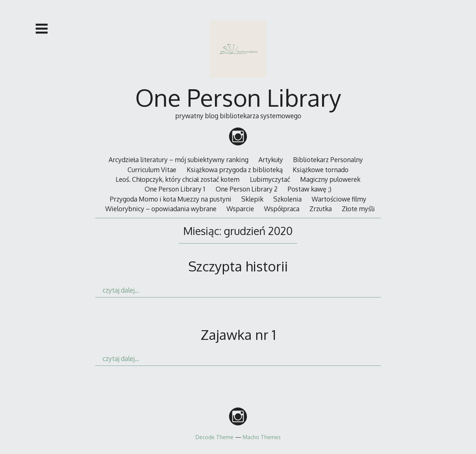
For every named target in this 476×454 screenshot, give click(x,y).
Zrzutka (321, 209)
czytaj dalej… (121, 290)
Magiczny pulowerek (330, 179)
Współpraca (282, 209)
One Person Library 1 (175, 189)
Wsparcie (240, 209)
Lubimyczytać (270, 179)
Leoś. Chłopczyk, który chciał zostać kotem (178, 179)
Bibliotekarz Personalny (328, 160)
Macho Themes (262, 437)
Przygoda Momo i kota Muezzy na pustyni (171, 199)
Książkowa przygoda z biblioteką (235, 170)
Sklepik (252, 199)
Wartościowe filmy (339, 199)
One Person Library (238, 97)
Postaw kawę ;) (309, 189)
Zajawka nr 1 (238, 334)
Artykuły (271, 160)
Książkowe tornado (321, 170)
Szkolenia (287, 199)
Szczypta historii (238, 266)
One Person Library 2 (247, 189)
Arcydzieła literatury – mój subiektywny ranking (178, 160)
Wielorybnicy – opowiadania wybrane (161, 209)
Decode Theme (215, 437)
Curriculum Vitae (152, 170)
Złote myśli (358, 209)
